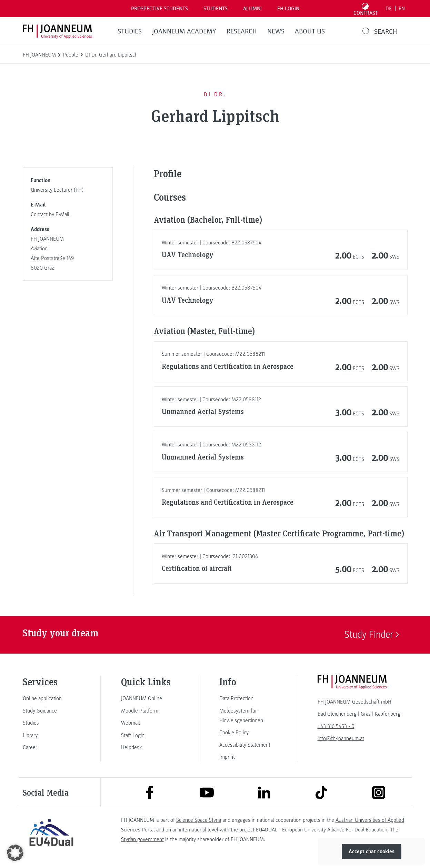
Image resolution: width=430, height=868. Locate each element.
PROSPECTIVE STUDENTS (159, 9)
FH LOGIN (288, 9)
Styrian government (142, 839)
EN (402, 9)
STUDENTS (216, 9)
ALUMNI (252, 9)
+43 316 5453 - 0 (336, 726)
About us (310, 31)
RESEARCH (242, 31)
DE (389, 9)
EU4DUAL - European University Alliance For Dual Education (322, 830)
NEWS (276, 31)
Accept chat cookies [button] (372, 851)
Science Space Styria (199, 820)
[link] (51, 698)
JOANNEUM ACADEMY (184, 31)
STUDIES (130, 31)
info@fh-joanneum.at (341, 738)
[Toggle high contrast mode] (366, 9)
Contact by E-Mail (50, 214)
